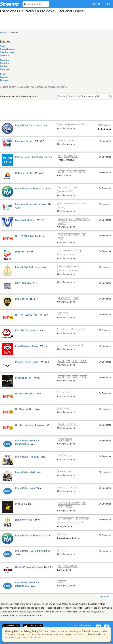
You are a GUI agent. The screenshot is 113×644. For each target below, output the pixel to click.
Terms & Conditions (32, 638)
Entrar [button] (108, 4)
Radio (96, 4)
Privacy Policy (11, 638)
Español (86, 626)
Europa (3, 33)
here (46, 631)
